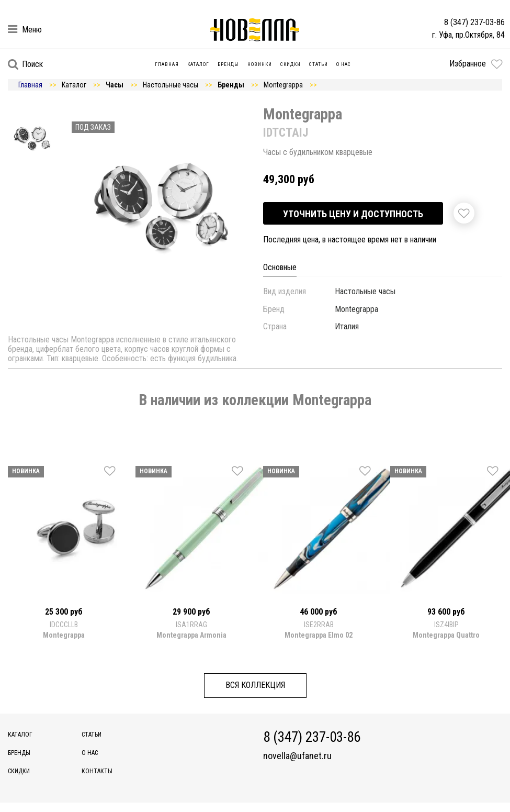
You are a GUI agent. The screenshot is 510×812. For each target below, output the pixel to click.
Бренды (228, 64)
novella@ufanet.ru (297, 756)
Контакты (97, 771)
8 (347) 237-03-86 (474, 22)
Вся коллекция (255, 685)
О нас (344, 64)
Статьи (319, 64)
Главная (167, 64)
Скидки (291, 64)
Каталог (198, 64)
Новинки (260, 64)
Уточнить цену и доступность (353, 214)
